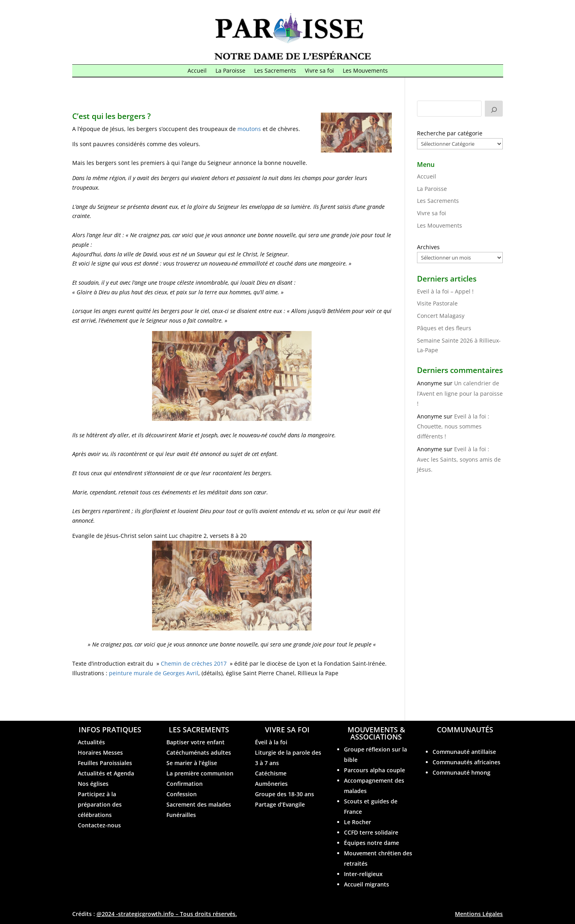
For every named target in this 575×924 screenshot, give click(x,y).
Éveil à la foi (271, 742)
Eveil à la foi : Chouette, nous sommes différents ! (453, 426)
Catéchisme (271, 773)
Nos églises (93, 784)
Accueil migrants (367, 884)
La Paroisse (230, 71)
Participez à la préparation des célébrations (100, 804)
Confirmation (185, 784)
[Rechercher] (494, 109)
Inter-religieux (363, 874)
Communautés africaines (466, 762)
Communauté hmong (461, 772)
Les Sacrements (275, 71)
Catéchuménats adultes (199, 752)
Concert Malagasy (441, 316)
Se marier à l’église (192, 763)
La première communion (200, 773)
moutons (249, 129)
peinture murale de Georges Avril (154, 673)
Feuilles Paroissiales (105, 763)
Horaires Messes (100, 752)
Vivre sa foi (319, 71)
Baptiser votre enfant (196, 742)
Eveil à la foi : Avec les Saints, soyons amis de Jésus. (459, 459)
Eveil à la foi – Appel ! (445, 291)
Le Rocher (358, 822)
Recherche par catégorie (450, 133)
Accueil (197, 71)
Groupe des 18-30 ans (285, 794)
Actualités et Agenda (106, 773)
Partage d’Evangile (280, 804)
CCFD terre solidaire (371, 832)
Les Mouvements (365, 71)
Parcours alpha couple (374, 770)
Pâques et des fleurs (444, 328)
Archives (428, 247)
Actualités (91, 742)
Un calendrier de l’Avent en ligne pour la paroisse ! (460, 393)
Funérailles (181, 815)
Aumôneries (271, 784)
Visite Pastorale (437, 303)
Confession (182, 794)
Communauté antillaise (464, 752)
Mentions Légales (479, 914)
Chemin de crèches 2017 (194, 663)
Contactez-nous (99, 825)
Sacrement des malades (199, 804)
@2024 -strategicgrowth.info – (167, 914)
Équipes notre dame (371, 843)
